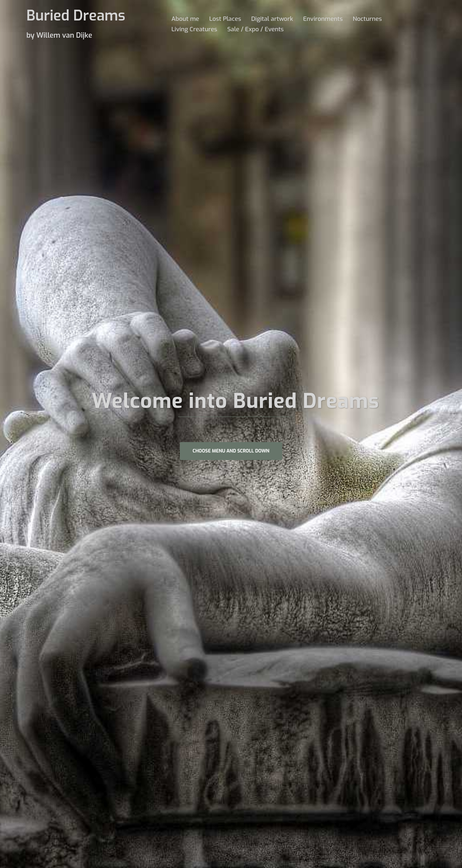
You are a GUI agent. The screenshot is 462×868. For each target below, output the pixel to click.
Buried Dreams (76, 16)
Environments (323, 19)
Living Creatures (194, 29)
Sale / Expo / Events (255, 29)
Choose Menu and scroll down (231, 451)
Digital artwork (272, 19)
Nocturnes (367, 19)
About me (185, 19)
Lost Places (225, 19)
